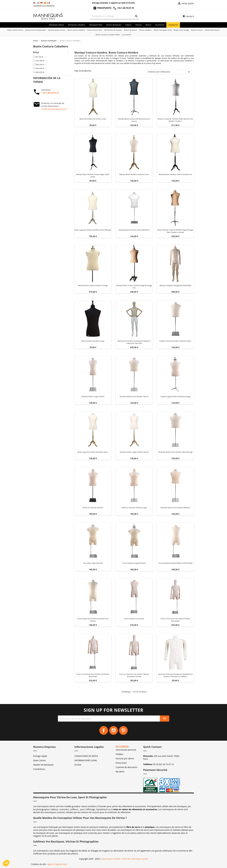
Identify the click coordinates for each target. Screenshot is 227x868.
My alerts (120, 772)
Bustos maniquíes (114, 25)
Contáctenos (39, 769)
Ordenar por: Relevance (159, 72)
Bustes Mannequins (212, 30)
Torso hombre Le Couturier (134, 619)
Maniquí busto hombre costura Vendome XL (175, 174)
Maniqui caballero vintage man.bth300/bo (175, 285)
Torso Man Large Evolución (93, 563)
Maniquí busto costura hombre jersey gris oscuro (134, 120)
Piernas (138, 25)
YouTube (113, 730)
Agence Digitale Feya (57, 864)
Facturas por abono (125, 758)
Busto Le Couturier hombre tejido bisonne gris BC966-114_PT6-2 (175, 120)
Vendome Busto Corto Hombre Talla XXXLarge (175, 452)
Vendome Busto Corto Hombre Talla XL (134, 396)
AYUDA (78, 765)
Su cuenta (122, 747)
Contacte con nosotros (44, 6)
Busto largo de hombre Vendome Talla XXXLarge (93, 230)
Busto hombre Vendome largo (93, 341)
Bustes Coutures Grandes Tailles (108, 35)
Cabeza (128, 25)
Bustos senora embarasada (36, 30)
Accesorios (160, 25)
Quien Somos (39, 760)
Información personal (126, 750)
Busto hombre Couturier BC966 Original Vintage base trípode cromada (175, 231)
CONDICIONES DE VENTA (86, 756)
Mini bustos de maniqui (113, 30)
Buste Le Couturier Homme (93, 508)
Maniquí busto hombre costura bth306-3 (134, 230)
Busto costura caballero (76, 30)
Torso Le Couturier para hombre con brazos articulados (93, 675)
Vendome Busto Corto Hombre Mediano (175, 508)
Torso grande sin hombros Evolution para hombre (93, 620)
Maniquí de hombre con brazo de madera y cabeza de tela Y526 (134, 342)
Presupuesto (102, 8)
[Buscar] (115, 16)
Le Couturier (127, 35)
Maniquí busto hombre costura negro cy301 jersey (93, 175)
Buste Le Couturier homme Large (134, 508)
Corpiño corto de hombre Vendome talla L (175, 341)
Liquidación (173, 25)
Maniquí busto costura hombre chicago (93, 285)
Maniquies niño (96, 25)
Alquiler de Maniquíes (43, 765)
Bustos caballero (145, 30)
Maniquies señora (57, 25)
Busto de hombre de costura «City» (93, 119)
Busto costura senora (15, 30)
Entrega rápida (40, 756)
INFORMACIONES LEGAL (86, 760)
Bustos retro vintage (181, 30)
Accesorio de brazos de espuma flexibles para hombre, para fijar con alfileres (175, 675)
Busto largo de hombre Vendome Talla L (93, 452)
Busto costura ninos (95, 30)
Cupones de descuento (126, 767)
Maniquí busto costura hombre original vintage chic (134, 287)
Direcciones (121, 763)
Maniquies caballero (77, 25)
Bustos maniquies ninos (163, 30)
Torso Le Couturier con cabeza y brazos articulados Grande (134, 675)
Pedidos (119, 754)
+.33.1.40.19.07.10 (50, 93)
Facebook (104, 730)
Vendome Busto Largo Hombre (93, 396)
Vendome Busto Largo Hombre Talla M (134, 452)
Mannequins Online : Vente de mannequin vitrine (125, 859)
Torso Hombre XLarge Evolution (134, 563)
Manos (148, 25)
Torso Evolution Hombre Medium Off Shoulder (175, 563)
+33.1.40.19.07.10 (123, 8)
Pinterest (123, 730)
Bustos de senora (131, 30)
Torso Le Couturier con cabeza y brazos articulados (175, 620)
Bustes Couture (197, 30)
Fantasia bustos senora (57, 30)
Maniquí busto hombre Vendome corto (134, 174)
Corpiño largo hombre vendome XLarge (175, 396)
